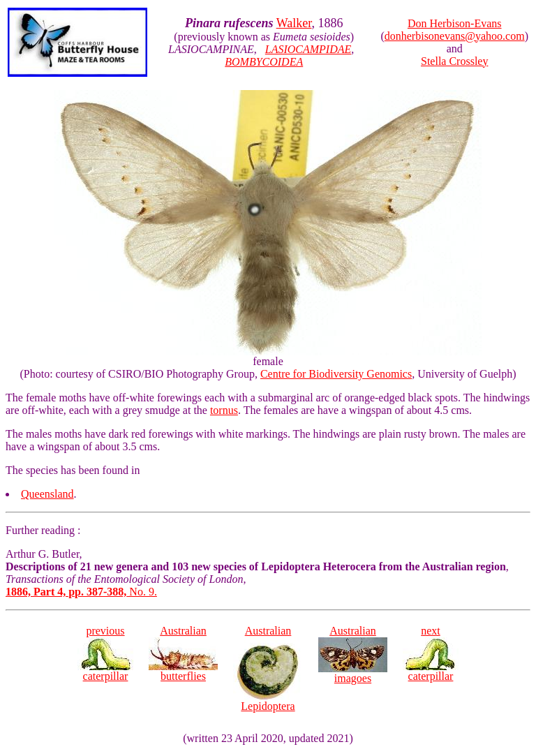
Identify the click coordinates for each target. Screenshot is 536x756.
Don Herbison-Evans (455, 23)
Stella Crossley (454, 61)
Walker (294, 23)
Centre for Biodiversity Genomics (336, 374)
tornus (224, 410)
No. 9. (81, 592)
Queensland (47, 494)
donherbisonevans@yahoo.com (455, 36)
